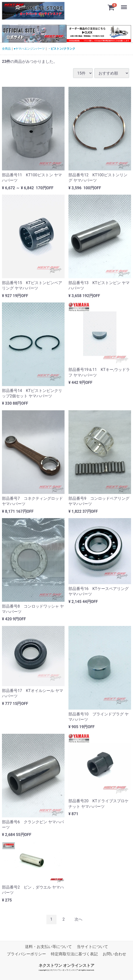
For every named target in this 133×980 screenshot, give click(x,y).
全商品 (6, 49)
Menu (124, 5)
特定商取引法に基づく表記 (74, 954)
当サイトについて (92, 947)
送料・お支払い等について (48, 947)
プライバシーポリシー (26, 954)
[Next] (78, 919)
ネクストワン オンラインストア (66, 965)
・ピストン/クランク (61, 49)
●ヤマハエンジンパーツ (29, 49)
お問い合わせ (114, 954)
